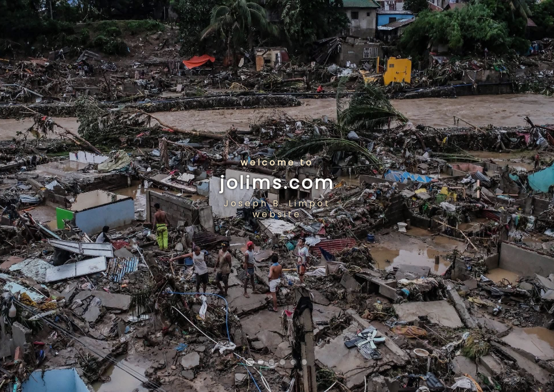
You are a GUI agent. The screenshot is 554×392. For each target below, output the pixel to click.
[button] (250, 362)
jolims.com (277, 183)
